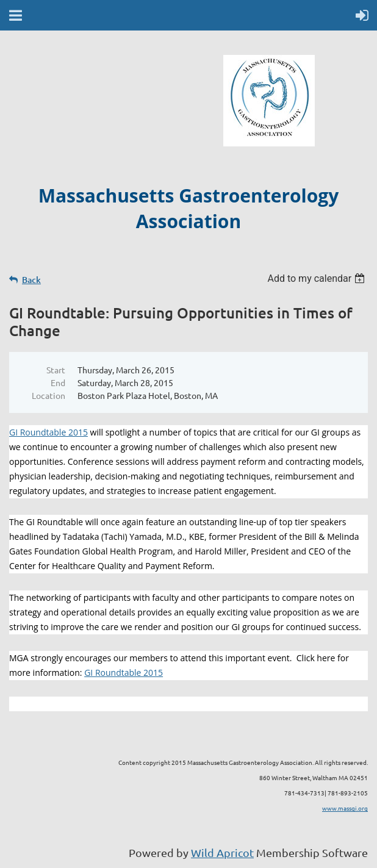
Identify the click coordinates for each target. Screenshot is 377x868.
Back (31, 280)
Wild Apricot (222, 852)
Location (48, 395)
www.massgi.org (345, 808)
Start (56, 370)
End (58, 382)
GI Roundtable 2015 (48, 432)
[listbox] (318, 278)
